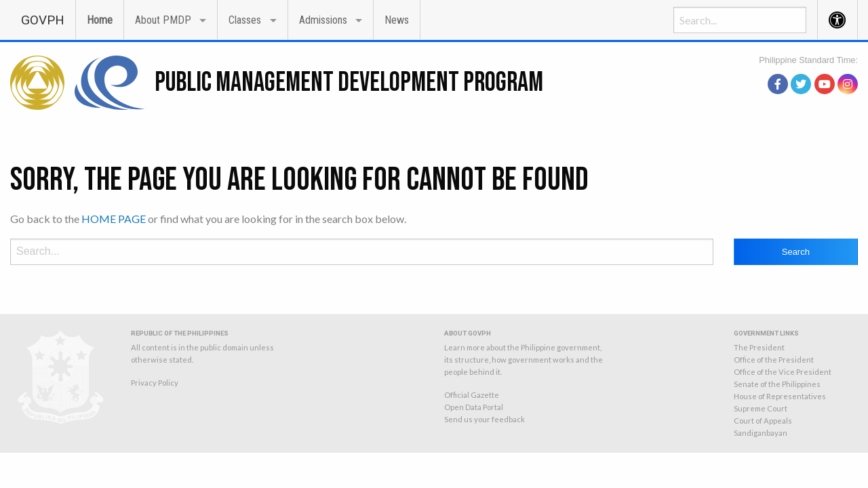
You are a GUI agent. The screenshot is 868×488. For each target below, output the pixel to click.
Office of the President (774, 360)
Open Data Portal (474, 407)
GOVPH (43, 20)
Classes (245, 20)
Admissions (323, 20)
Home (100, 20)
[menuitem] (43, 19)
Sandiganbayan (761, 433)
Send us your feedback (485, 419)
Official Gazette (472, 395)
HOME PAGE (114, 219)
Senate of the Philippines (777, 384)
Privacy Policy (155, 383)
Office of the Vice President (783, 372)
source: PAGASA (827, 68)
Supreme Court (761, 408)
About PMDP (163, 20)
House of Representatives (780, 396)
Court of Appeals (763, 421)
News (397, 20)
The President (759, 347)
